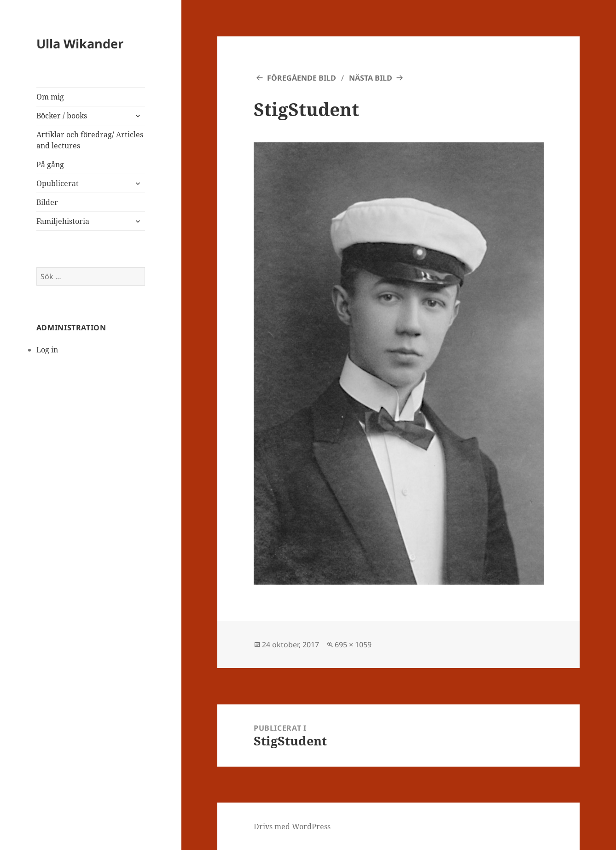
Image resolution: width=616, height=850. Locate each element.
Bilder (47, 202)
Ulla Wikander (80, 44)
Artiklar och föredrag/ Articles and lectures (90, 140)
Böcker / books (62, 116)
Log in (47, 350)
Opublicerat (58, 183)
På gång (50, 164)
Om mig (50, 97)
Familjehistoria (63, 221)
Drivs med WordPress (292, 827)
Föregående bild (302, 78)
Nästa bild (371, 78)
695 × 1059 (353, 645)
